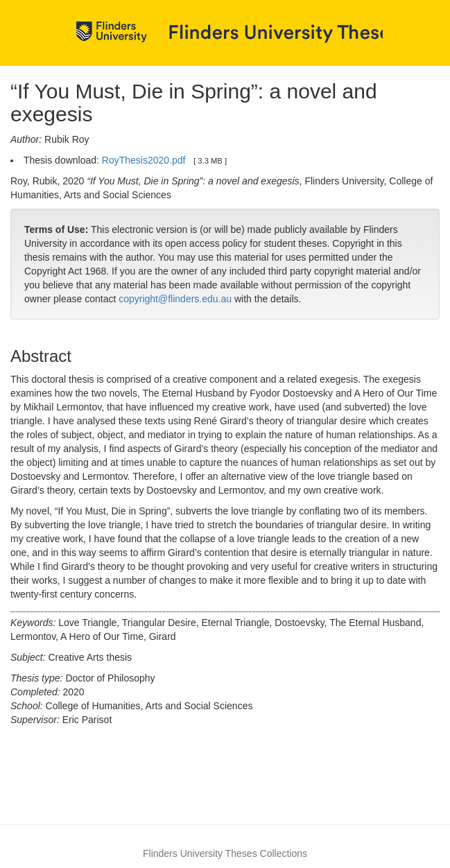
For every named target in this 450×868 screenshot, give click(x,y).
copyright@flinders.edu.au (175, 299)
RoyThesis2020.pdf (144, 160)
